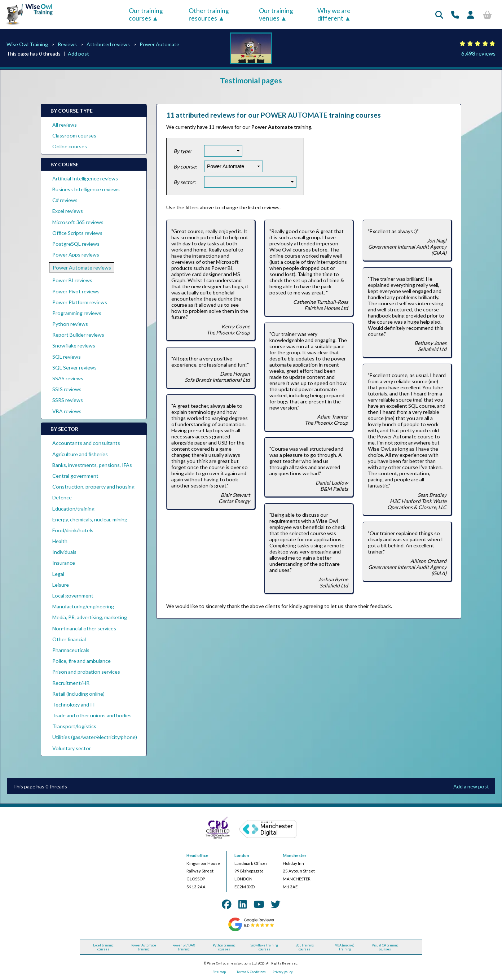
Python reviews (70, 324)
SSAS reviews (68, 378)
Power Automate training (144, 947)
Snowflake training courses (264, 947)
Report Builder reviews (78, 335)
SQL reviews (67, 357)
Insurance (64, 563)
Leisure (61, 585)
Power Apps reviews (76, 255)
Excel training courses (103, 947)
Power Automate (159, 44)
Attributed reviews (108, 44)
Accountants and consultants (86, 443)
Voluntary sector (72, 748)
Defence (62, 497)
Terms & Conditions (251, 972)
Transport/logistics (74, 726)
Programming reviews (77, 313)
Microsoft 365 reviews (78, 222)
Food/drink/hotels (73, 530)
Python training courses (224, 947)
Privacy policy (283, 972)
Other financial (69, 639)
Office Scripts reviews (77, 233)
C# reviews (65, 200)
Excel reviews (68, 211)
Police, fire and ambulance (82, 661)
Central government (75, 476)
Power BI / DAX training (184, 947)
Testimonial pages (251, 80)
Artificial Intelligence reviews (85, 178)
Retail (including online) (78, 694)
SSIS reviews (67, 389)
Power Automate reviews (82, 268)
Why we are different (334, 14)
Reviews (67, 44)
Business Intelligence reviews (86, 189)
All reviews (65, 125)
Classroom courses (74, 135)
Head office (197, 855)
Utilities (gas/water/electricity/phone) (95, 737)
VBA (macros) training (345, 947)
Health (60, 541)
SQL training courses (305, 947)
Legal (58, 574)
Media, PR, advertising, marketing (90, 617)
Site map (219, 972)
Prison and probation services (86, 672)
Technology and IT (74, 705)
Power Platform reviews (80, 302)
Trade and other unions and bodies (92, 715)
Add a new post (471, 786)
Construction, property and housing (93, 487)
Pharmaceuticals (71, 650)
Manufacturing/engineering (83, 606)
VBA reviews (67, 411)
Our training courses (146, 14)
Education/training (73, 509)
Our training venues (276, 14)
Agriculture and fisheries (80, 454)
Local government (73, 596)
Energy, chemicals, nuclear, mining (90, 519)
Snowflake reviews (74, 345)
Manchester (295, 855)
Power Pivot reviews (76, 291)
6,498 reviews (478, 53)
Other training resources (209, 14)
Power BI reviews (72, 280)
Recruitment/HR (71, 683)
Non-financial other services (84, 628)
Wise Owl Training (27, 44)
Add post (78, 54)
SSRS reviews (68, 400)
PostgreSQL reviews (76, 244)
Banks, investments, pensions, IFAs (92, 465)
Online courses (70, 146)
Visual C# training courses (385, 947)
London (242, 855)
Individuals (64, 552)
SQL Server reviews (74, 367)
